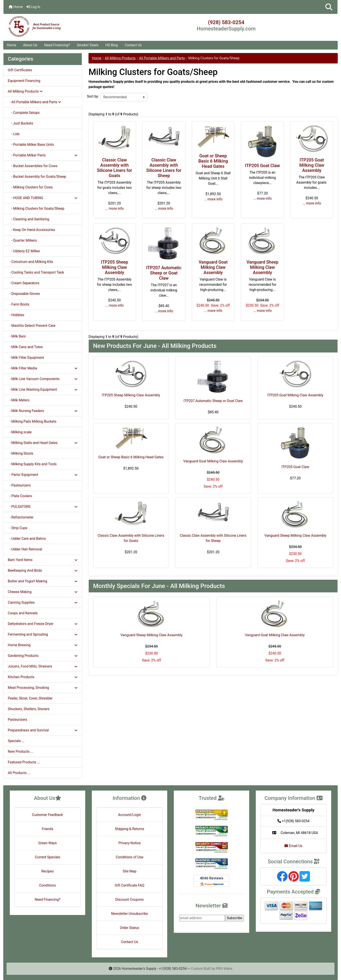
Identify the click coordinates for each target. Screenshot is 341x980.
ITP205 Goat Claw (263, 166)
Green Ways (47, 843)
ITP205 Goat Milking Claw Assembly (312, 165)
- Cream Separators (24, 283)
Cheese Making (43, 592)
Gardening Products (43, 656)
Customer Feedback (47, 815)
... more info (115, 208)
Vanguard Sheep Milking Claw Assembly (262, 267)
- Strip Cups (18, 528)
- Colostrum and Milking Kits (30, 262)
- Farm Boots (19, 304)
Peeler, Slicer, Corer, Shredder (30, 698)
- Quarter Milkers (22, 240)
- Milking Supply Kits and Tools (32, 464)
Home (16, 7)
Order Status (130, 928)
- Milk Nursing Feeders (43, 411)
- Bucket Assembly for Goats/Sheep (37, 177)
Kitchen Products (43, 677)
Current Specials (48, 857)
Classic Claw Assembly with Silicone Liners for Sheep (164, 168)
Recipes (47, 871)
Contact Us (133, 45)
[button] (329, 7)
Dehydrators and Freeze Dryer (43, 624)
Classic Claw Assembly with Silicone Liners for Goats (115, 168)
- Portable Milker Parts (43, 155)
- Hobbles (16, 315)
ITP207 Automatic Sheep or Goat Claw (164, 273)
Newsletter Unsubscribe (130, 914)
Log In (33, 7)
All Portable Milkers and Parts (162, 58)
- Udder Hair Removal (25, 549)
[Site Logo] (59, 27)
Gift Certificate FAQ (130, 885)
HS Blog (112, 45)
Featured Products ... (24, 762)
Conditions (48, 885)
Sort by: (93, 96)
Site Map (130, 871)
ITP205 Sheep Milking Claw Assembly (115, 267)
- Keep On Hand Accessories (31, 230)
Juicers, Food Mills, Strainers (43, 666)
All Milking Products (120, 58)
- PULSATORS (43, 507)
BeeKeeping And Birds (43, 571)
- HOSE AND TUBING (43, 198)
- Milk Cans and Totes (25, 347)
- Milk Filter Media (43, 368)
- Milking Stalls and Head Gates (43, 443)
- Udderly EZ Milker (24, 251)
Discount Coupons (130, 899)
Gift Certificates (20, 70)
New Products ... (21, 752)
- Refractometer (21, 517)
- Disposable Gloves (24, 294)
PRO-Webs (224, 969)
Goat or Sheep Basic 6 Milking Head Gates (213, 161)
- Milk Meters (19, 400)
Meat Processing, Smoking (43, 688)
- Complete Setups (24, 113)
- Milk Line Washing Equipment (43, 390)
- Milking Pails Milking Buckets (32, 421)
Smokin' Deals (88, 45)
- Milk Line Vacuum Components (43, 379)
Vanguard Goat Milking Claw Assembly (213, 267)
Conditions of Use (129, 857)
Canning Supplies (43, 602)
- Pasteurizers (19, 485)
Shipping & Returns (130, 829)
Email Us (293, 846)
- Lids (14, 134)
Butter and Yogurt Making (43, 581)
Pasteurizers (18, 720)
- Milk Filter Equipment (26, 358)
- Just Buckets (20, 123)
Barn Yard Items (43, 560)
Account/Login (130, 815)
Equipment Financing (24, 81)
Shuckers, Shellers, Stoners (29, 709)
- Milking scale (20, 432)
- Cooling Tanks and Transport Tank (36, 272)
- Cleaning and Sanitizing (29, 219)
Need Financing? (57, 45)
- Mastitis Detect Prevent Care (32, 326)
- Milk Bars (17, 336)
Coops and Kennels (23, 613)
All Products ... (19, 773)
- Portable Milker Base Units (31, 145)
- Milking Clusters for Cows (30, 187)
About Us (30, 45)
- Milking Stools (21, 453)
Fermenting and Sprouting (43, 634)
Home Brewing (43, 645)
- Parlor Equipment (43, 475)
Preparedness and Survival (43, 730)
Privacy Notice (129, 843)
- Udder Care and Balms (27, 539)
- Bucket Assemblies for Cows (33, 166)
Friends (48, 829)
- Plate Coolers (20, 496)
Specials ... (16, 741)
